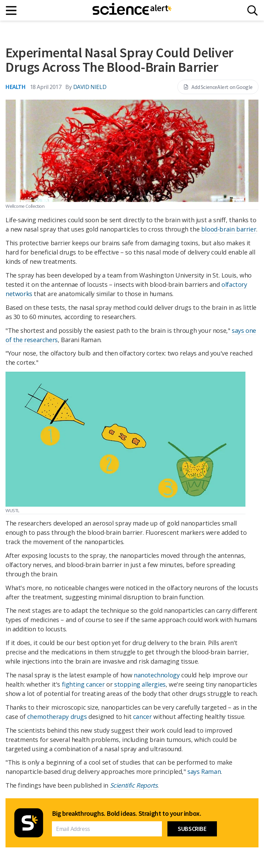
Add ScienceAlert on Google (218, 87)
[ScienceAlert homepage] (132, 10)
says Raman (204, 771)
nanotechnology (157, 675)
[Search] (252, 10)
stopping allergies (140, 684)
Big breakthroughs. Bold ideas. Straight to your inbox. (126, 813)
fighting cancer (83, 684)
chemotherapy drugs (57, 717)
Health (16, 87)
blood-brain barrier (229, 229)
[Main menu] (12, 10)
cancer (142, 717)
